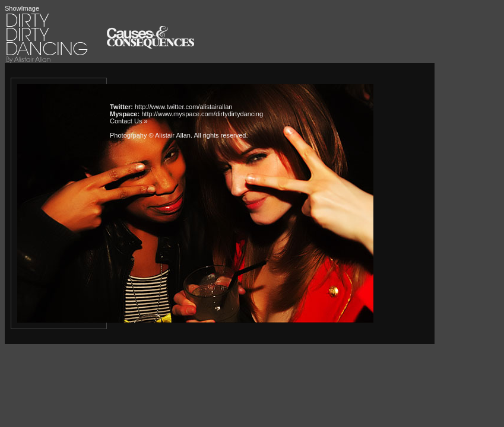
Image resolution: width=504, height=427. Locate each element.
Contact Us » (129, 121)
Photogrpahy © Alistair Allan (150, 135)
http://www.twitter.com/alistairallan (183, 107)
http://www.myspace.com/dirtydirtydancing (202, 114)
